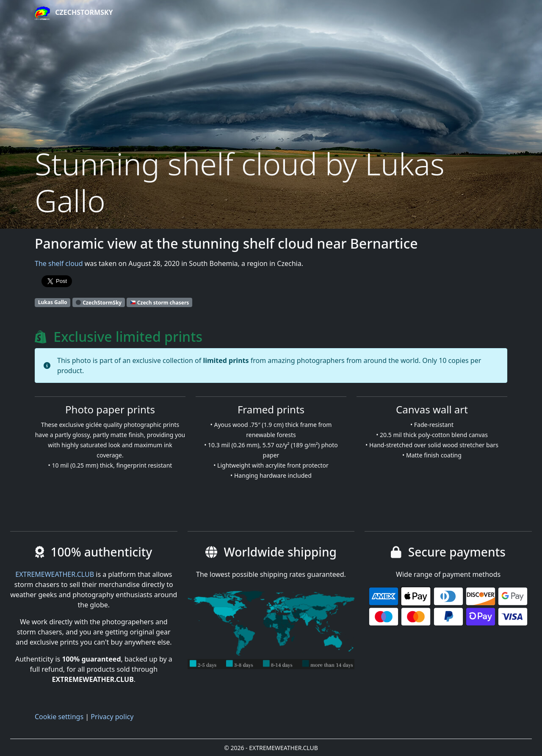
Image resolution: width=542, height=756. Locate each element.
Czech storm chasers (160, 302)
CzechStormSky (74, 13)
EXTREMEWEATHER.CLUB (55, 574)
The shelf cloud (59, 263)
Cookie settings (59, 717)
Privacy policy (112, 717)
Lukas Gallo (53, 302)
